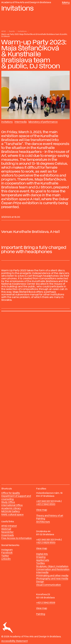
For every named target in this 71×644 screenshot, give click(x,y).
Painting (41, 519)
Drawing (41, 557)
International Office (12, 505)
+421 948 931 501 (45, 501)
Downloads (8, 535)
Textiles (40, 563)
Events (12, 31)
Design (40, 582)
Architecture (43, 522)
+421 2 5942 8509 (46, 603)
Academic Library (11, 508)
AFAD (4, 31)
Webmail (6, 529)
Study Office (8, 502)
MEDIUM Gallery (11, 512)
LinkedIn (6, 559)
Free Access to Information (17, 538)
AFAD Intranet (9, 526)
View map (42, 510)
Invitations (22, 31)
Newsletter (7, 532)
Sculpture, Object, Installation (52, 567)
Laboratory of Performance (43, 122)
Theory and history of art (50, 516)
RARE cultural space (12, 515)
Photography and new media (52, 579)
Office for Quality (11, 493)
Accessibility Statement (14, 641)
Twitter (5, 556)
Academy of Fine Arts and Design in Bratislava (26, 2)
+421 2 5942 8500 (46, 504)
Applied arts (43, 560)
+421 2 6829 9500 (46, 543)
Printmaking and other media (52, 576)
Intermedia (21, 122)
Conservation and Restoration (53, 570)
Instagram (7, 550)
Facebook (7, 553)
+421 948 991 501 (45, 540)
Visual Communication (49, 585)
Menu (66, 3)
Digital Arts (42, 554)
